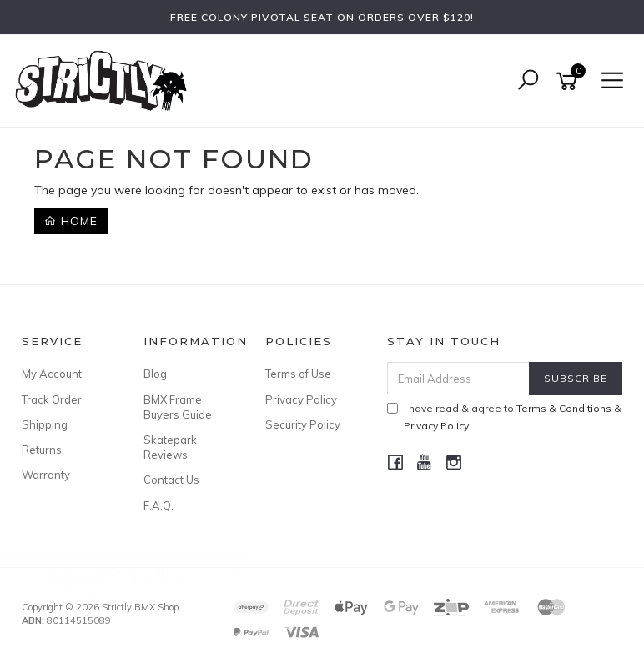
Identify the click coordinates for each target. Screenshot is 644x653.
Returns (42, 450)
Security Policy (303, 424)
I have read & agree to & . (504, 417)
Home (71, 221)
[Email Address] (459, 378)
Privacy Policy (301, 399)
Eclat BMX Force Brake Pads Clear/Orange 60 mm (134, 586)
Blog (155, 374)
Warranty (46, 475)
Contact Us (171, 480)
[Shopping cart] (570, 81)
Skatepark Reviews (170, 447)
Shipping (45, 424)
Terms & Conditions (564, 408)
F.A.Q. (158, 505)
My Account (52, 374)
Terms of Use (298, 374)
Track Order (52, 399)
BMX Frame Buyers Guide (178, 407)
